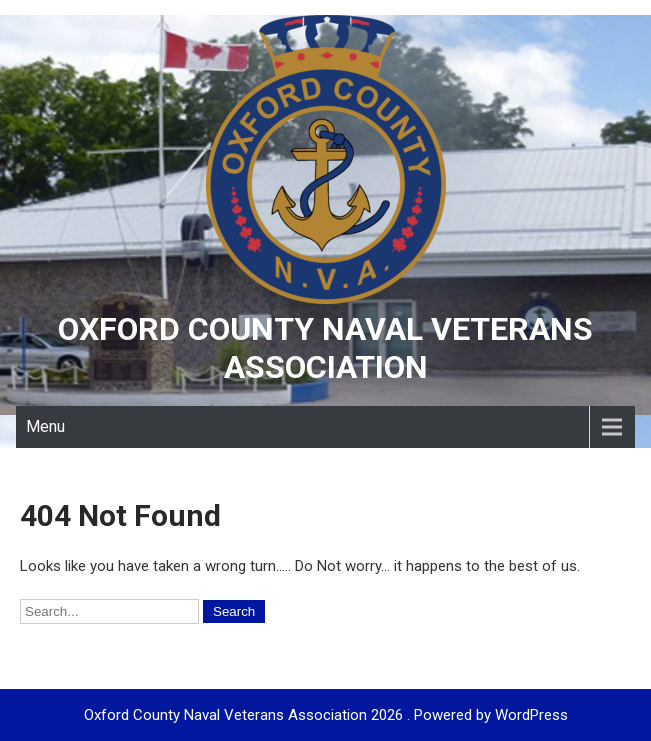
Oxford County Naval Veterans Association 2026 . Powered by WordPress (326, 715)
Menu (45, 426)
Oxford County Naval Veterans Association (325, 348)
